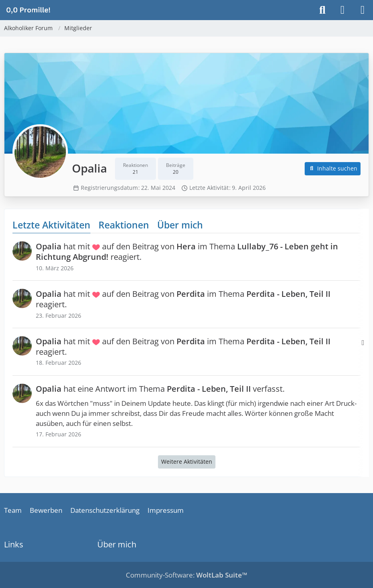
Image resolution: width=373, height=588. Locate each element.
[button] (333, 169)
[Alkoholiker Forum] (28, 10)
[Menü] (363, 10)
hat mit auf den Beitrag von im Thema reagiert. (187, 252)
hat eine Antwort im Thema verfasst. (160, 389)
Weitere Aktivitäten (187, 462)
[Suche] (322, 10)
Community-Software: (186, 575)
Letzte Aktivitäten (51, 225)
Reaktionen (124, 225)
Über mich (180, 225)
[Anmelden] (342, 10)
